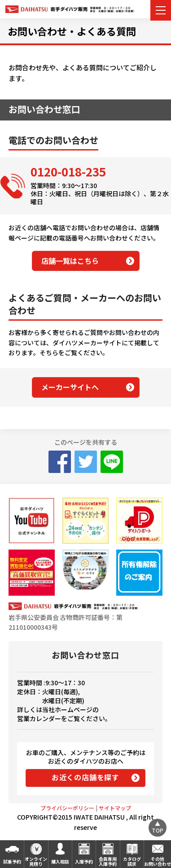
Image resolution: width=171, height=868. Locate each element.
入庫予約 (84, 862)
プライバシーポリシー (67, 808)
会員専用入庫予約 (108, 861)
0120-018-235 (68, 171)
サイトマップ (115, 808)
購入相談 (60, 862)
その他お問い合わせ (158, 861)
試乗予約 (12, 862)
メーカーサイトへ (70, 387)
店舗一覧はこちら (70, 261)
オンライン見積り (36, 861)
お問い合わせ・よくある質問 (72, 31)
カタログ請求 (132, 861)
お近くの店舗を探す (85, 777)
